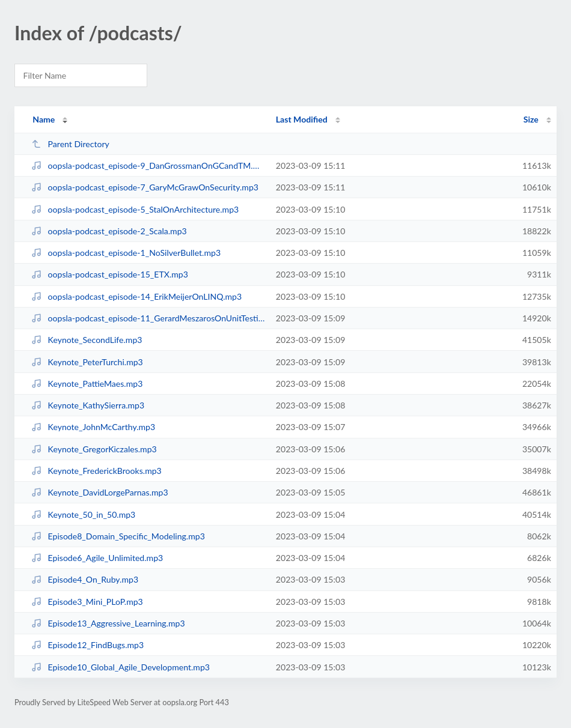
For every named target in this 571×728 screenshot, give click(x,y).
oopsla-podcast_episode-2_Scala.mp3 (109, 231)
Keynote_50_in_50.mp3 (83, 514)
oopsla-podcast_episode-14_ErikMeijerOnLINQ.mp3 (136, 296)
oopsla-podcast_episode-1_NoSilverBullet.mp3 (126, 253)
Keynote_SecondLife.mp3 (87, 340)
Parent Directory (70, 144)
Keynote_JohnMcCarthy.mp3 (93, 427)
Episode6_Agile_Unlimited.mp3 (97, 558)
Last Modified (302, 119)
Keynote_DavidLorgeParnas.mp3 (100, 492)
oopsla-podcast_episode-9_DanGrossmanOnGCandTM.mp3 (148, 165)
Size (531, 119)
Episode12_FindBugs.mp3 (87, 645)
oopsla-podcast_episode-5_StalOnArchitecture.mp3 (135, 209)
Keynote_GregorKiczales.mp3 (94, 449)
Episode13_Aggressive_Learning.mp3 (108, 623)
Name (44, 119)
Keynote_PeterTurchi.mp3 (87, 362)
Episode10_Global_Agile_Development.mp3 (121, 667)
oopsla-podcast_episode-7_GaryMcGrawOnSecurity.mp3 (145, 187)
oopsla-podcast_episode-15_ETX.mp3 (110, 274)
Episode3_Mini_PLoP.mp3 (87, 602)
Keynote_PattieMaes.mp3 (87, 384)
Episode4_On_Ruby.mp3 (85, 579)
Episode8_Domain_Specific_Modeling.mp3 (118, 536)
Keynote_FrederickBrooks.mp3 (96, 471)
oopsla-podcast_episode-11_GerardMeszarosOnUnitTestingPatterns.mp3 (148, 318)
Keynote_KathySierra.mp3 (88, 405)
